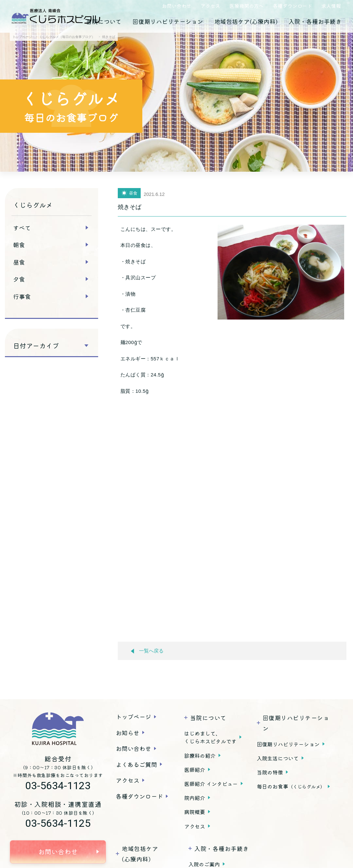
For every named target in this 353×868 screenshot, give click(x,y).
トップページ (133, 717)
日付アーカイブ (36, 346)
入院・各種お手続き (315, 21)
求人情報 (331, 6)
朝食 (19, 245)
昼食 (19, 262)
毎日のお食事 (291, 786)
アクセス (210, 6)
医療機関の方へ (247, 6)
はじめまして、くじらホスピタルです (210, 737)
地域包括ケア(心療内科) (246, 21)
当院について (104, 21)
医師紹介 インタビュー (211, 784)
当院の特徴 (270, 772)
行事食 (22, 296)
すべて (22, 228)
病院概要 (195, 812)
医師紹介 (195, 770)
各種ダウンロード (292, 6)
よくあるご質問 (136, 764)
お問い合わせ (177, 6)
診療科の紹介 (200, 755)
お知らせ (128, 733)
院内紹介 (195, 798)
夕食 (19, 279)
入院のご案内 (204, 864)
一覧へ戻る (147, 651)
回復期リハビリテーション (168, 21)
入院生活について (278, 758)
